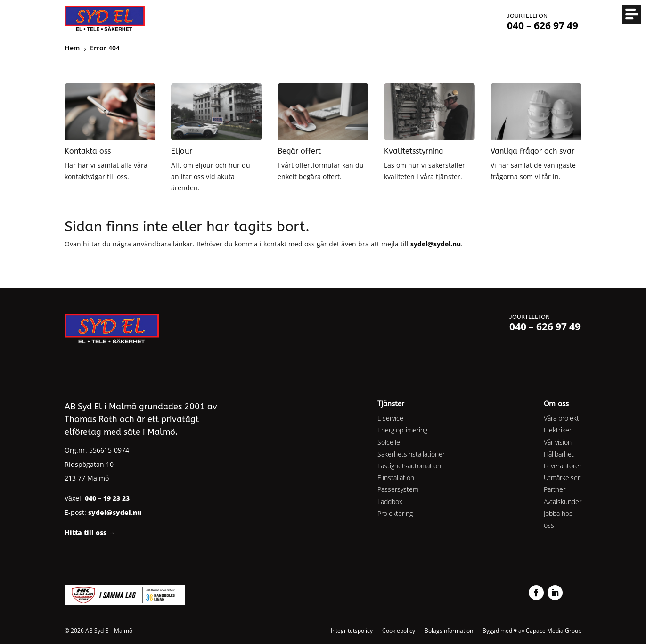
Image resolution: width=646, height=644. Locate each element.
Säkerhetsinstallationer (411, 454)
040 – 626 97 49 (545, 326)
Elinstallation (396, 477)
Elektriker (558, 430)
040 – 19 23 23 (107, 498)
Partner (555, 489)
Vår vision (558, 442)
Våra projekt (561, 418)
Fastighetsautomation (409, 466)
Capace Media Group (554, 631)
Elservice (390, 418)
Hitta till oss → (90, 533)
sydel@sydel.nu (436, 244)
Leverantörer (563, 466)
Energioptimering (402, 430)
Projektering (395, 513)
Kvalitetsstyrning (413, 151)
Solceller (390, 442)
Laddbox (390, 501)
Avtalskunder (563, 501)
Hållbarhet (559, 454)
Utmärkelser (562, 477)
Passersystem (398, 489)
